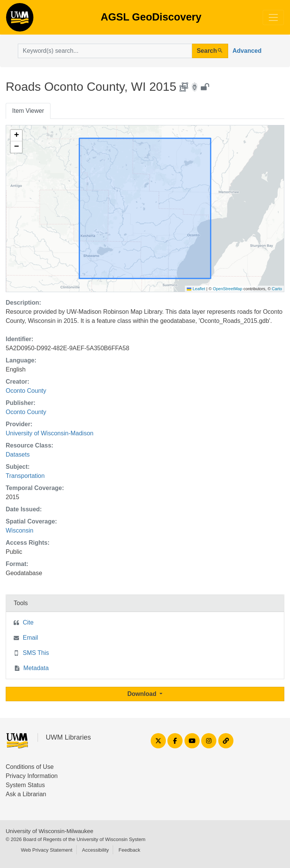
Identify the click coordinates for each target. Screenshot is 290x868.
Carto (277, 289)
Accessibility (95, 850)
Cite (28, 622)
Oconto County (26, 391)
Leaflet (196, 289)
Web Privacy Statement (47, 850)
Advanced (247, 51)
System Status (25, 785)
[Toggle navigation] (273, 17)
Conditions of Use (30, 767)
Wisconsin (20, 530)
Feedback (129, 850)
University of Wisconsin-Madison (50, 433)
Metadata (36, 668)
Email (30, 638)
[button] (16, 136)
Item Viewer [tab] (28, 111)
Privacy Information (32, 776)
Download (143, 694)
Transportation (25, 476)
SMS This (36, 653)
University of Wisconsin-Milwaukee (50, 831)
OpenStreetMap (228, 289)
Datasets (18, 455)
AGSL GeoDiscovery (20, 20)
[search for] (105, 51)
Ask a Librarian (26, 794)
